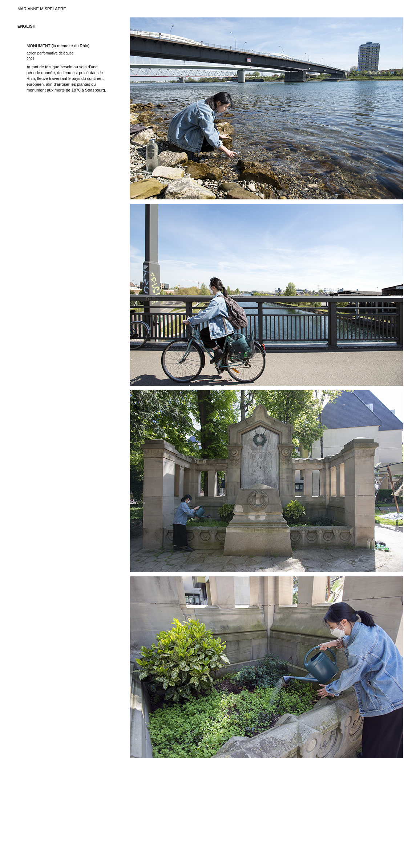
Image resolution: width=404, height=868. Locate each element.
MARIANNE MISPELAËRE (42, 9)
